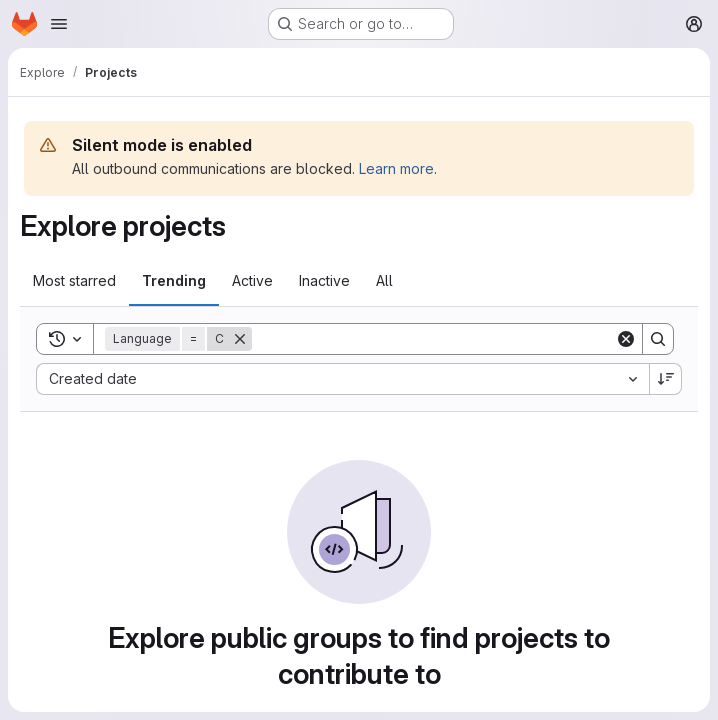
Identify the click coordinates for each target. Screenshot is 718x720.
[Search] (433, 339)
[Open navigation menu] (59, 24)
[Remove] (240, 339)
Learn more (396, 168)
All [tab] (384, 280)
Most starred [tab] (74, 280)
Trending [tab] (174, 280)
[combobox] (342, 379)
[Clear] (626, 339)
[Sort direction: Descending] (666, 379)
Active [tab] (252, 280)
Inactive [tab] (324, 280)
